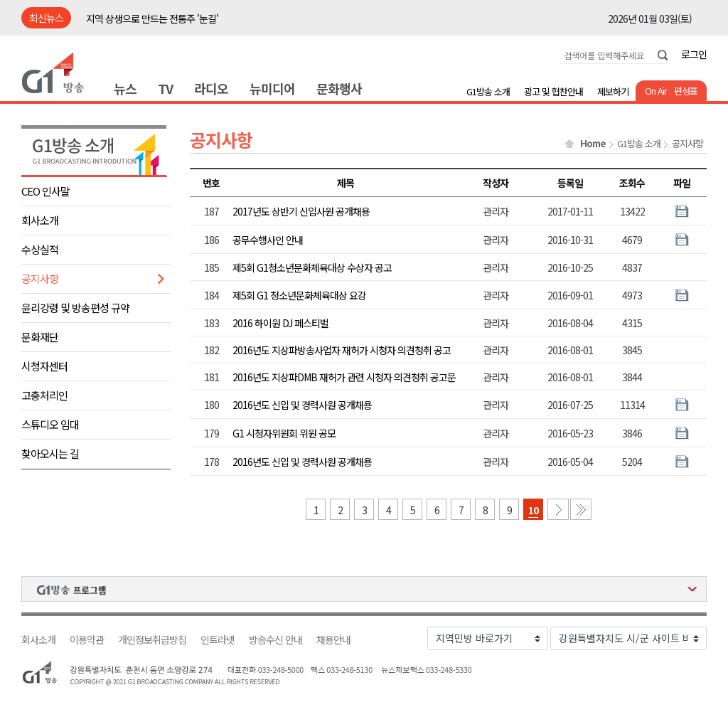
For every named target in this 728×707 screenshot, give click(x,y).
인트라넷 (218, 640)
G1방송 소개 (488, 91)
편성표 (686, 91)
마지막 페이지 (581, 509)
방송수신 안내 (275, 640)
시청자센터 (44, 366)
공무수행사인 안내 (268, 240)
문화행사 (339, 88)
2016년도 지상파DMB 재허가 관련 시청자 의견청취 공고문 (344, 377)
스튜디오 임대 (50, 424)
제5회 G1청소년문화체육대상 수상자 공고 (312, 267)
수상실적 (40, 249)
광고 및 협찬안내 (553, 91)
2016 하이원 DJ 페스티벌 (280, 323)
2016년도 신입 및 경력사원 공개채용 (302, 405)
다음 (558, 509)
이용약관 (87, 640)
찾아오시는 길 (50, 453)
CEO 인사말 (45, 191)
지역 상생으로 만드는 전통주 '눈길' (152, 18)
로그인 (694, 54)
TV (165, 88)
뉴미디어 (272, 88)
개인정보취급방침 (152, 640)
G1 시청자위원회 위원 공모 (284, 433)
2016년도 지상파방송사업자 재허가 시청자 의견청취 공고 (342, 350)
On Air (656, 91)
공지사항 (40, 278)
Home (593, 144)
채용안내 (333, 640)
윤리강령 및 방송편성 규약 (75, 308)
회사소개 (40, 220)
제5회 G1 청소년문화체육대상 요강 (299, 295)
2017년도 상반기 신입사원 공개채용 (301, 211)
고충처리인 (44, 395)
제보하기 (613, 91)
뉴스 (125, 88)
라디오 (211, 88)
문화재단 (40, 337)
